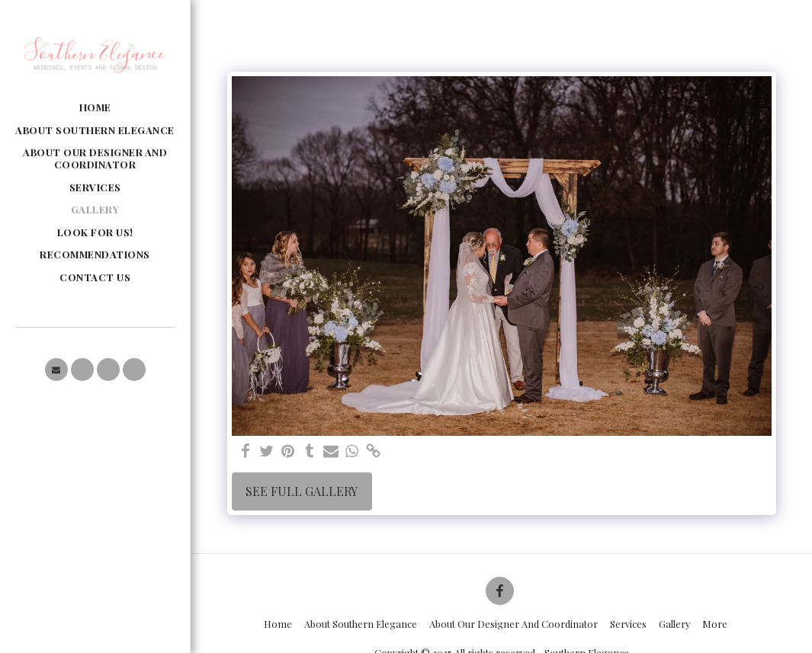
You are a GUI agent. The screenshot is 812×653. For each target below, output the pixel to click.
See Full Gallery (302, 491)
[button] (56, 370)
